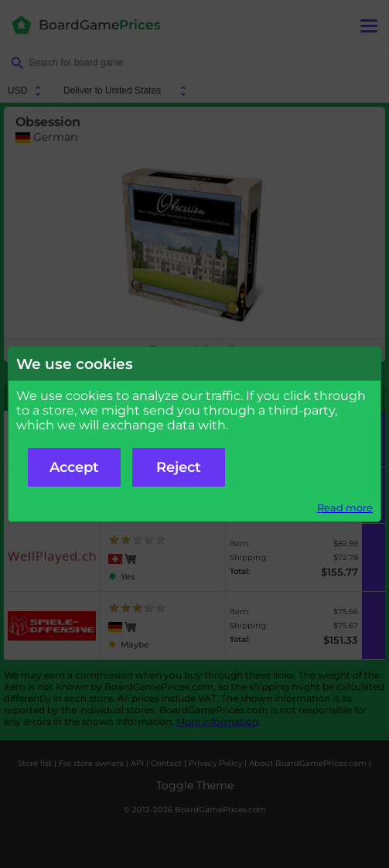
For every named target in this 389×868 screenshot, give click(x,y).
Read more (345, 508)
